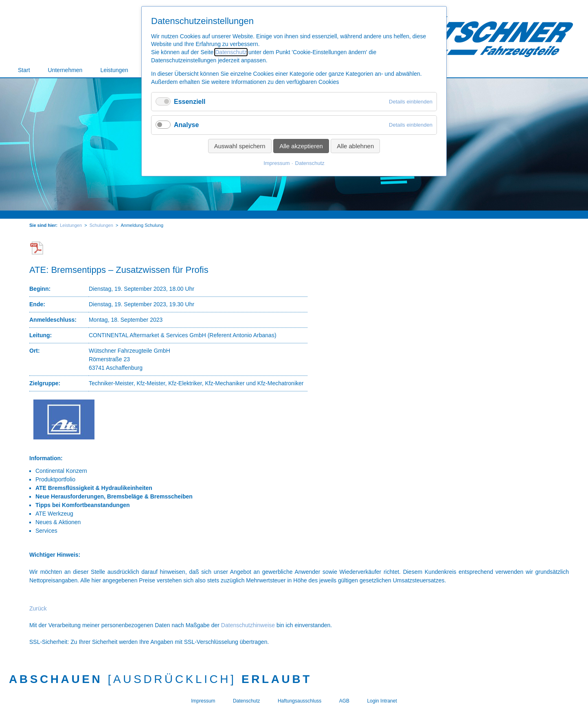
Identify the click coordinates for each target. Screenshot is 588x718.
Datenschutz (231, 52)
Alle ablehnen (355, 146)
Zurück (38, 608)
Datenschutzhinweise (248, 625)
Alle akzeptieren (301, 146)
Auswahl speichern (240, 146)
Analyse (186, 125)
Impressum (276, 163)
